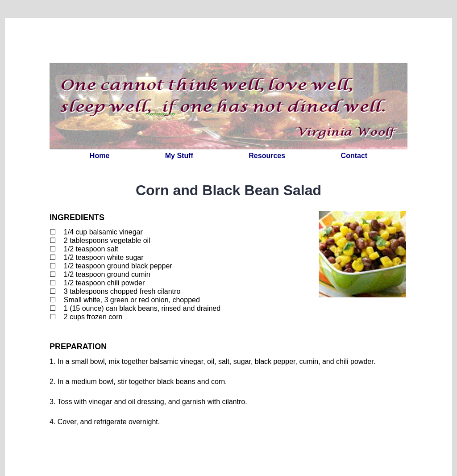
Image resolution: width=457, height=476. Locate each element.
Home (100, 156)
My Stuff (179, 156)
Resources (267, 156)
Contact (354, 156)
